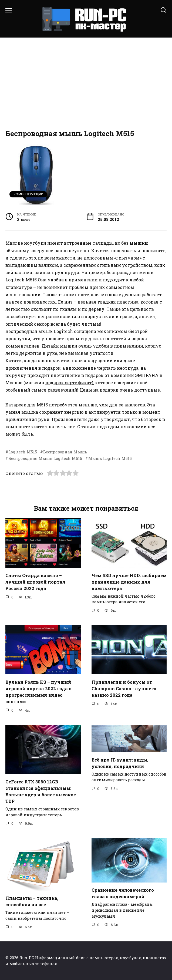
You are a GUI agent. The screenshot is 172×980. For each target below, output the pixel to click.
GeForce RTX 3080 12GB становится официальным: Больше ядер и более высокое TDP (41, 791)
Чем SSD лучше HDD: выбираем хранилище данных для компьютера (129, 582)
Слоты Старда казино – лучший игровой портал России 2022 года (35, 582)
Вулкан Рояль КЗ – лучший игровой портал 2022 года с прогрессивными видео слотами (38, 691)
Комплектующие (28, 194)
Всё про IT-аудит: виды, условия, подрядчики (120, 763)
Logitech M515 (23, 452)
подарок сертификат (69, 383)
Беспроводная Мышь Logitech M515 (45, 458)
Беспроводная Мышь (65, 452)
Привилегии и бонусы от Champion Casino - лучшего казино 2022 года (124, 688)
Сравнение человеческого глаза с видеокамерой (123, 893)
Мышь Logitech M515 (110, 458)
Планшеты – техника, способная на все (32, 901)
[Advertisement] (86, 84)
